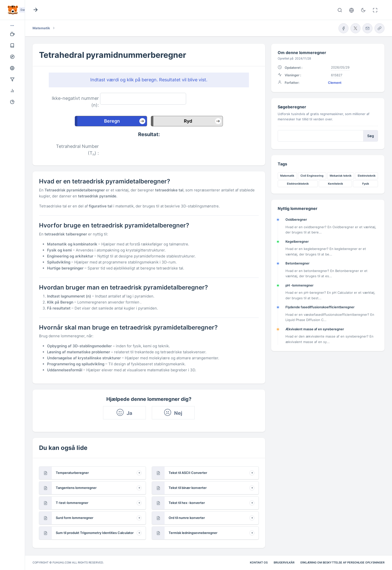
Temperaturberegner (72, 473)
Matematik (287, 176)
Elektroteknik (367, 176)
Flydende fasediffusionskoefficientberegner (320, 307)
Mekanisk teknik (341, 176)
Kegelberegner (297, 241)
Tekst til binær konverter (188, 488)
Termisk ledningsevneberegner (193, 533)
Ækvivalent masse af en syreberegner (315, 329)
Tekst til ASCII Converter (188, 473)
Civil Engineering (312, 176)
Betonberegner (297, 263)
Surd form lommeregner (75, 518)
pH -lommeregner (299, 285)
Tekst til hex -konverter (187, 503)
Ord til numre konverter (187, 518)
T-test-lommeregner (72, 503)
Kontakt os (259, 562)
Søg (371, 136)
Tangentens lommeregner (76, 488)
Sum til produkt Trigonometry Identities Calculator (95, 533)
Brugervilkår (284, 562)
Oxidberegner (296, 219)
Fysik (366, 184)
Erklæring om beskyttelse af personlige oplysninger (342, 562)
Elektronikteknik (298, 184)
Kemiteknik (335, 184)
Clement (335, 83)
